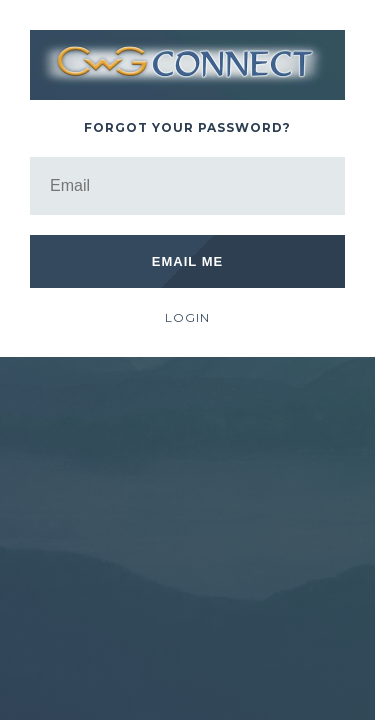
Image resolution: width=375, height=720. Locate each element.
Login (187, 317)
